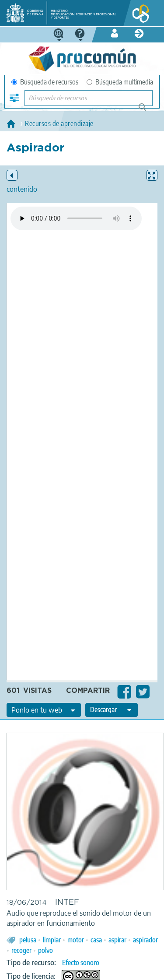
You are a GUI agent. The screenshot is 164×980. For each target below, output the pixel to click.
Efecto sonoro (81, 962)
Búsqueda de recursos (45, 82)
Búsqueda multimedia (120, 82)
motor (76, 940)
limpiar (52, 940)
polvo (45, 950)
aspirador (145, 940)
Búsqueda (147, 111)
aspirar (117, 940)
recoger (21, 950)
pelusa (28, 940)
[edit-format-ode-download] (112, 710)
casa (96, 940)
